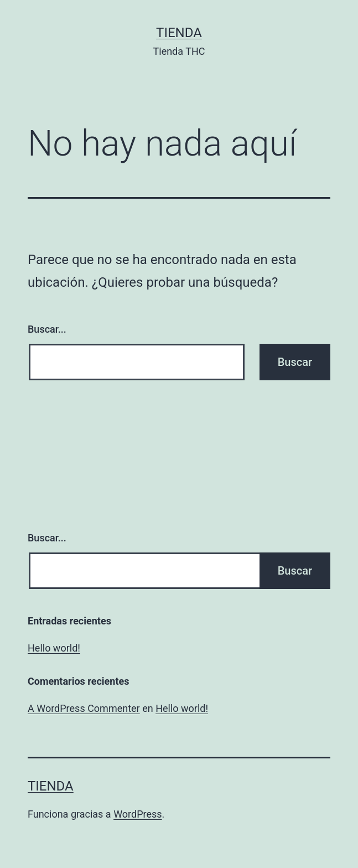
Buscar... (47, 329)
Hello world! (54, 648)
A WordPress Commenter (84, 708)
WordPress (138, 814)
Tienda (179, 33)
